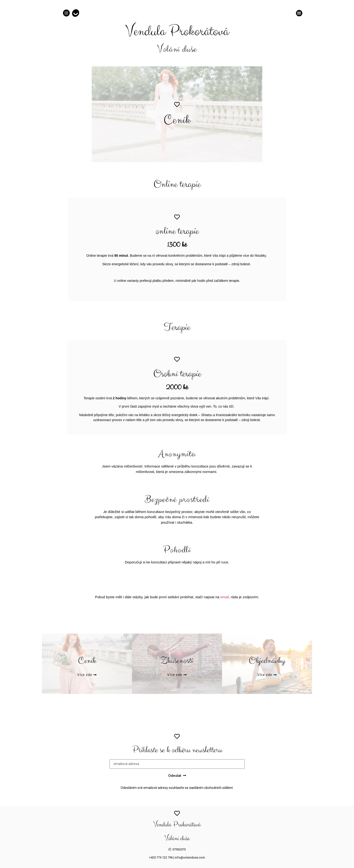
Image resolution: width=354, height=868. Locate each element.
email (225, 597)
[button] (299, 13)
